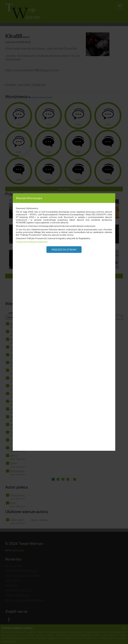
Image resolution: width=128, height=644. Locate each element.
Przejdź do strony (64, 250)
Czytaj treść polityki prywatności (32, 242)
